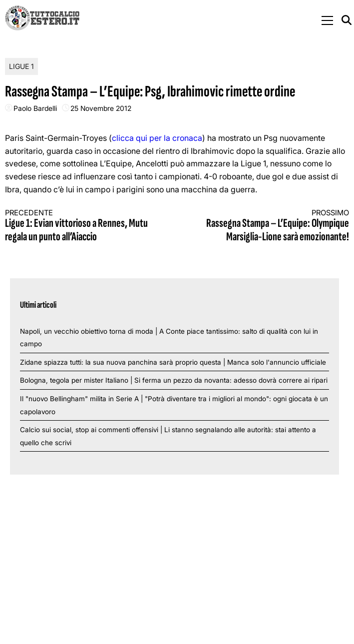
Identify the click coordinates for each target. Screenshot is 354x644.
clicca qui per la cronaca (157, 138)
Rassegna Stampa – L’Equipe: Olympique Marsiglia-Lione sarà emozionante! (272, 226)
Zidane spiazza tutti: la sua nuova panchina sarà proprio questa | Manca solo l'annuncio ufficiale (173, 362)
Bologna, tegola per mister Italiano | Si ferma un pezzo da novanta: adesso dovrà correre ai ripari (174, 380)
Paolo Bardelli (35, 108)
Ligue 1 (21, 66)
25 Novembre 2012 (101, 108)
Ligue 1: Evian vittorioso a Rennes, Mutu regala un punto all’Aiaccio (82, 226)
